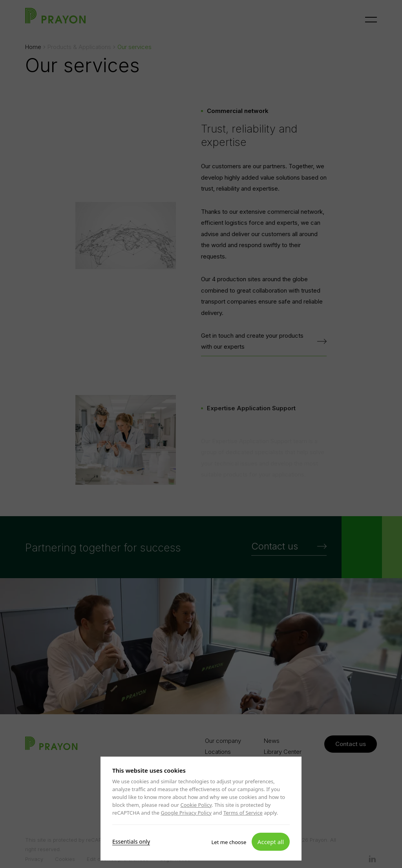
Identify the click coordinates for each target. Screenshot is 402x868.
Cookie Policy (196, 805)
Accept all (271, 841)
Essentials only (131, 841)
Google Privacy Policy (186, 813)
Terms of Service (243, 813)
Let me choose (229, 842)
